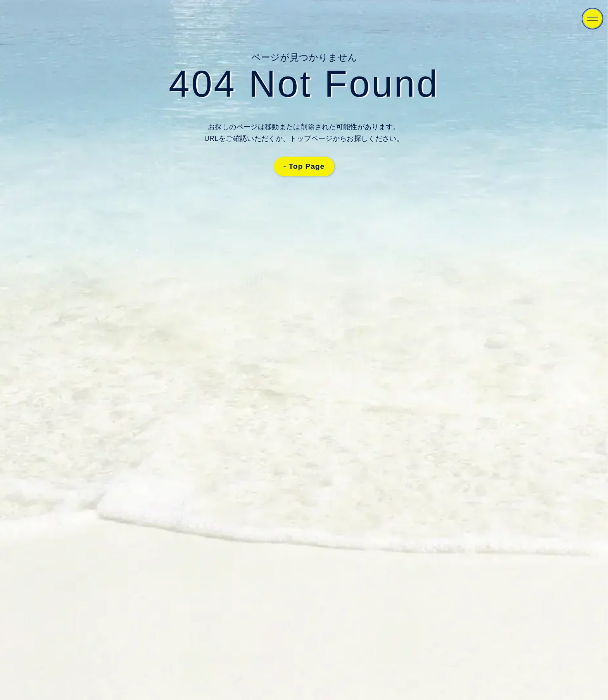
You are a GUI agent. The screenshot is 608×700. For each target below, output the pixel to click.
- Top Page (304, 166)
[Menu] (592, 19)
